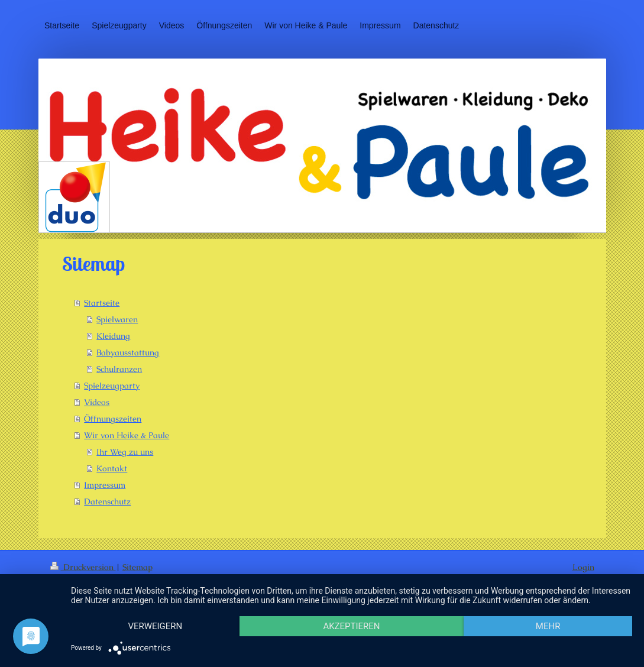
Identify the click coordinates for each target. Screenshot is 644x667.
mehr (548, 626)
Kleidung (113, 336)
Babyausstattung (128, 352)
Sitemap (137, 567)
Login (583, 567)
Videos (97, 402)
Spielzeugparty (112, 386)
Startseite (102, 303)
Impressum (105, 485)
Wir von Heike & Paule (127, 435)
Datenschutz (107, 501)
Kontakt (112, 468)
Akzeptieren (351, 626)
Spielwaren (117, 319)
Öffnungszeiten (113, 419)
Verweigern (155, 626)
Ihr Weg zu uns (125, 452)
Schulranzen (119, 369)
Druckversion (83, 567)
